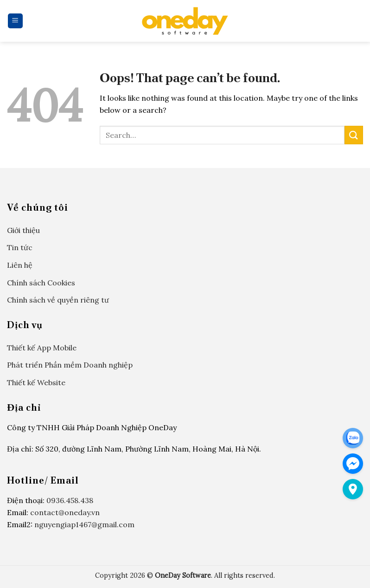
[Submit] (354, 135)
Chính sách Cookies (41, 283)
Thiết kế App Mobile (42, 348)
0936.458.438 (70, 500)
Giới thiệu (23, 230)
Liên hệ (20, 265)
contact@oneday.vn (65, 512)
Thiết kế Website (36, 382)
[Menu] (16, 21)
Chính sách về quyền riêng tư (58, 300)
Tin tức (20, 247)
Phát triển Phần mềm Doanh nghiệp (70, 365)
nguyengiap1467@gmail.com (84, 524)
